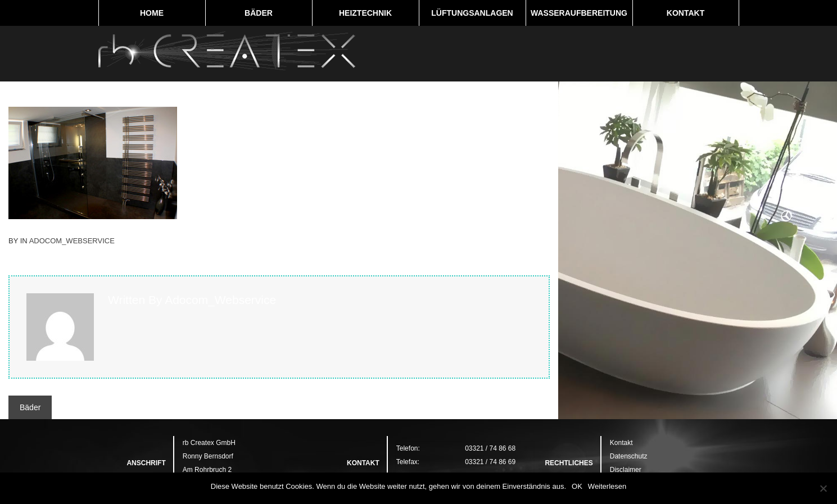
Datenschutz (629, 456)
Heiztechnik (365, 13)
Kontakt (686, 13)
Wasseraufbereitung (579, 13)
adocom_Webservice (72, 241)
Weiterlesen (607, 486)
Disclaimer (626, 470)
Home (152, 13)
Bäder (259, 13)
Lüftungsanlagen (472, 13)
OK (577, 486)
